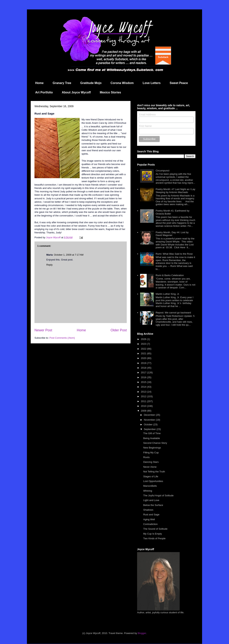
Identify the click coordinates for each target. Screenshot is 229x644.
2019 (144, 363)
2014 (144, 387)
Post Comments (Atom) (62, 338)
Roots (146, 457)
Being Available (152, 438)
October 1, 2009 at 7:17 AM (69, 255)
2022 (144, 349)
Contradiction (150, 524)
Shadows (148, 510)
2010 (144, 406)
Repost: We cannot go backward (173, 313)
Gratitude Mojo (91, 83)
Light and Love (151, 500)
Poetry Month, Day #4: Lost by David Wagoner (172, 234)
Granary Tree (62, 83)
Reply (49, 265)
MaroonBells (150, 486)
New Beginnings (152, 448)
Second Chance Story (155, 443)
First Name (145, 126)
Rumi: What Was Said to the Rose (174, 254)
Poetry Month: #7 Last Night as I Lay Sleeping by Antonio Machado (175, 191)
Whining (148, 491)
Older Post (119, 330)
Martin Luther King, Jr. (168, 294)
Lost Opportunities (153, 481)
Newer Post (43, 330)
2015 (144, 382)
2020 (144, 358)
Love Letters (152, 83)
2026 (144, 339)
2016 (144, 377)
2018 (144, 368)
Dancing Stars (151, 462)
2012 (144, 396)
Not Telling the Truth (154, 472)
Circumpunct (162, 171)
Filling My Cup (151, 453)
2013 (144, 392)
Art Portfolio (44, 92)
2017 (144, 372)
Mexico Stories (110, 92)
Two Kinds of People (154, 538)
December (150, 415)
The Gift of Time (152, 433)
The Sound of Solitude (155, 529)
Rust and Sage (151, 515)
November (150, 420)
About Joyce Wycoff (76, 92)
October (149, 424)
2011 (144, 401)
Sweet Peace (179, 83)
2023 (144, 344)
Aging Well (149, 519)
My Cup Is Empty (152, 534)
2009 (144, 411)
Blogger (142, 633)
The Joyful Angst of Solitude (158, 495)
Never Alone (150, 467)
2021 (144, 353)
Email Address (147, 115)
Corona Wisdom (122, 83)
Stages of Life (151, 476)
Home (39, 83)
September (150, 429)
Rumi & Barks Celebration (170, 275)
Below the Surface (153, 505)
